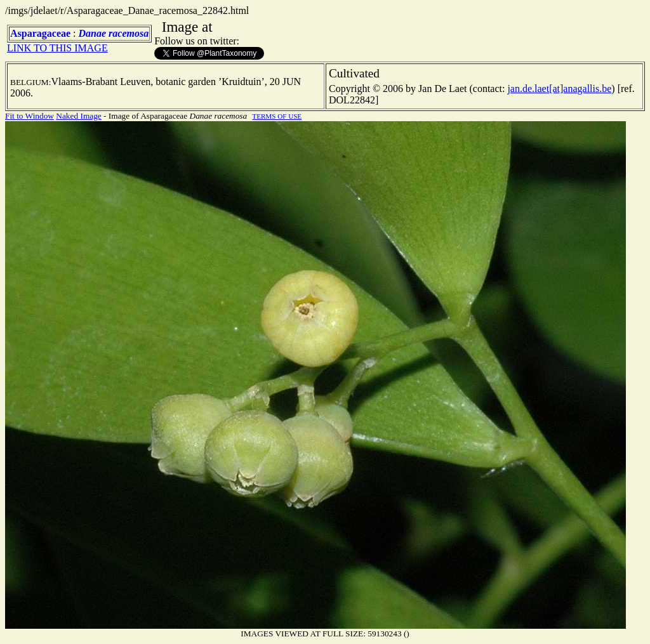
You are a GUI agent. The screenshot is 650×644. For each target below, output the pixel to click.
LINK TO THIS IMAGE (57, 48)
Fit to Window (30, 116)
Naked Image (78, 116)
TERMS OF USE (277, 116)
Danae (93, 33)
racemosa (129, 33)
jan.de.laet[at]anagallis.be (559, 89)
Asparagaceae (40, 33)
